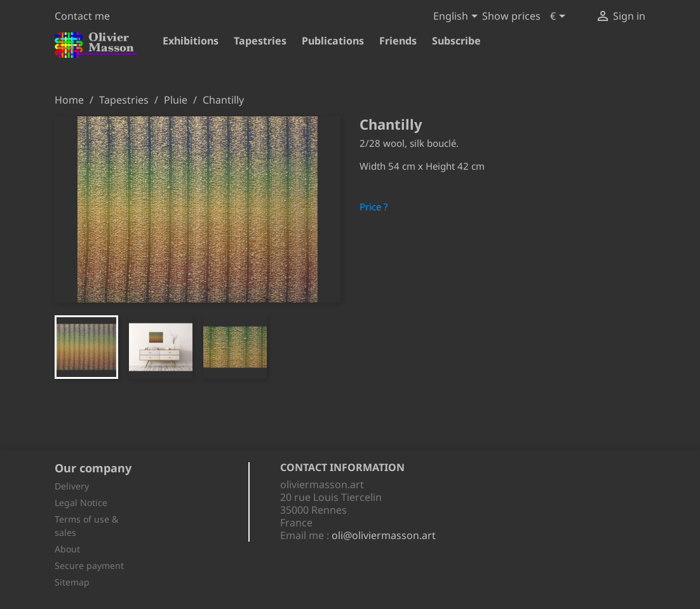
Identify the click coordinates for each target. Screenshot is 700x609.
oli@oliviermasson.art (384, 535)
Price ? (374, 207)
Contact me (82, 16)
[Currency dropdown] (560, 17)
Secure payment (89, 565)
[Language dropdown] (458, 17)
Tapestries (260, 41)
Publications (333, 41)
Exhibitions (191, 41)
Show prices (511, 16)
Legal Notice (81, 503)
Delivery (72, 486)
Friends (398, 41)
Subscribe (456, 41)
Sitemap (72, 582)
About (67, 549)
